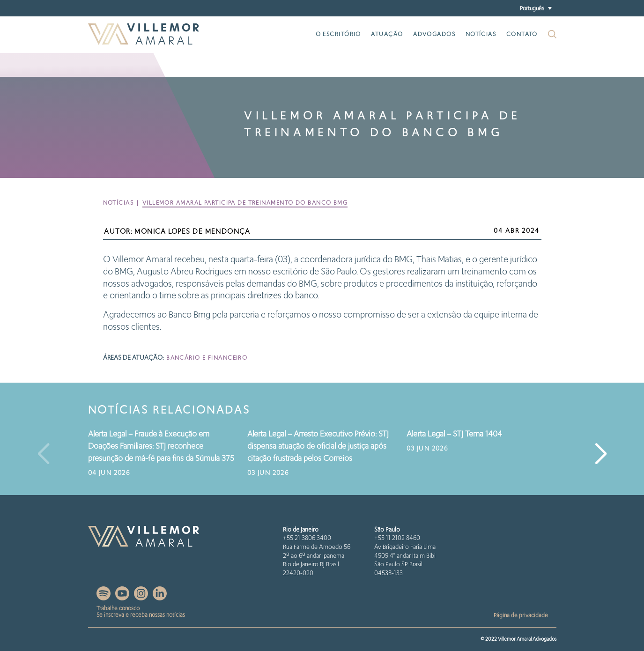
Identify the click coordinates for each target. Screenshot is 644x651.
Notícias (481, 34)
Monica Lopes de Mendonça (192, 231)
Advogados (434, 34)
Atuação (387, 34)
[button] (536, 8)
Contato (522, 34)
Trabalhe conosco (118, 608)
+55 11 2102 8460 (397, 538)
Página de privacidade (521, 615)
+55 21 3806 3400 (307, 538)
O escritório (338, 34)
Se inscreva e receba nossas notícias (141, 615)
